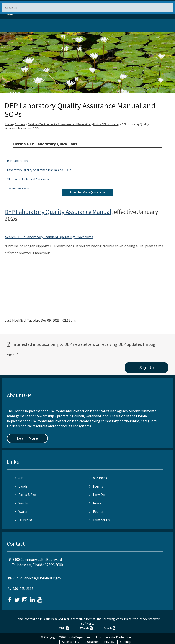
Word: (86, 628)
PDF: (64, 628)
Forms (96, 486)
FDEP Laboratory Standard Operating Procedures (54, 237)
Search (10, 237)
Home (9, 124)
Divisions (20, 124)
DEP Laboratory (18, 161)
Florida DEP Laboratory (106, 124)
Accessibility (71, 642)
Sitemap (126, 642)
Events (96, 512)
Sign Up (147, 368)
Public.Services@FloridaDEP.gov (37, 578)
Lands (21, 486)
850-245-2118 (23, 589)
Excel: (109, 628)
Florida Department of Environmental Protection (98, 637)
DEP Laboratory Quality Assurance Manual (58, 212)
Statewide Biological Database (28, 179)
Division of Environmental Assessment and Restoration (59, 124)
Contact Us (100, 520)
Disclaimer (92, 642)
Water (21, 512)
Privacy (109, 642)
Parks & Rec (25, 495)
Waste (21, 503)
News (95, 503)
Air (19, 478)
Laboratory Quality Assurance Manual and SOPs (39, 170)
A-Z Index (98, 478)
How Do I (98, 495)
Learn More (27, 438)
